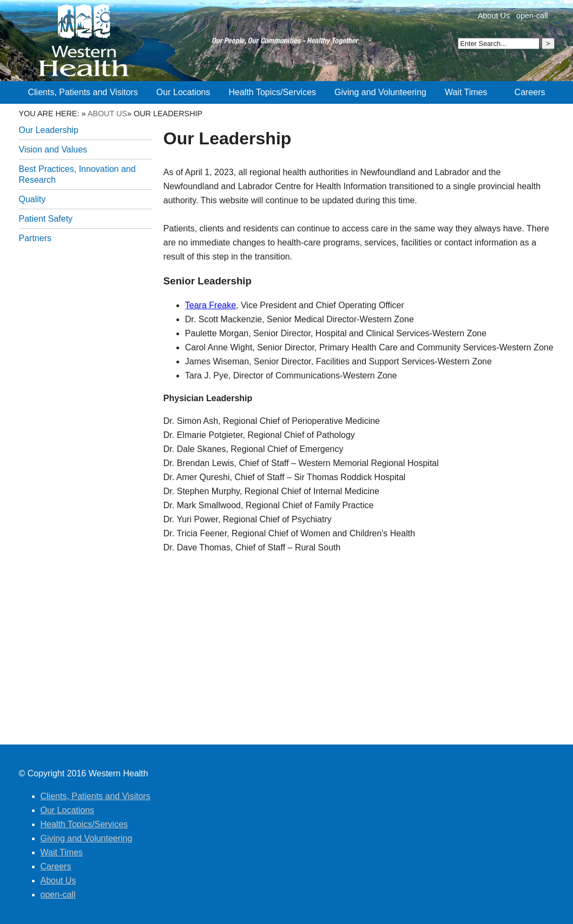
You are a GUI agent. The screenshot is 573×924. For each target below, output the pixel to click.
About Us (494, 16)
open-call (532, 16)
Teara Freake (210, 305)
